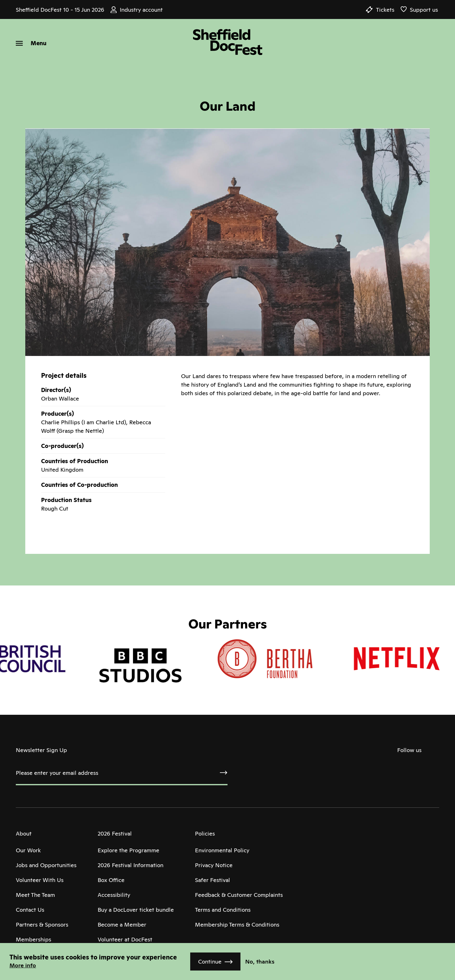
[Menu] (31, 43)
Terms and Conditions (223, 910)
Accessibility (114, 895)
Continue (210, 962)
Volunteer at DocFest (125, 939)
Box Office (111, 880)
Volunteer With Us (40, 880)
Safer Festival (212, 880)
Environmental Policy (222, 850)
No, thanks (260, 962)
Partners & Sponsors (42, 925)
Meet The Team (35, 895)
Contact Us (30, 910)
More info (23, 965)
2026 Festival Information (130, 865)
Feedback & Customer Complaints (239, 895)
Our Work (28, 850)
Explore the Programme (128, 850)
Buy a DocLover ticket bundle (136, 910)
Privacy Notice (214, 865)
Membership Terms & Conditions (237, 925)
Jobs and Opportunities (46, 865)
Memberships (33, 939)
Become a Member (122, 925)
